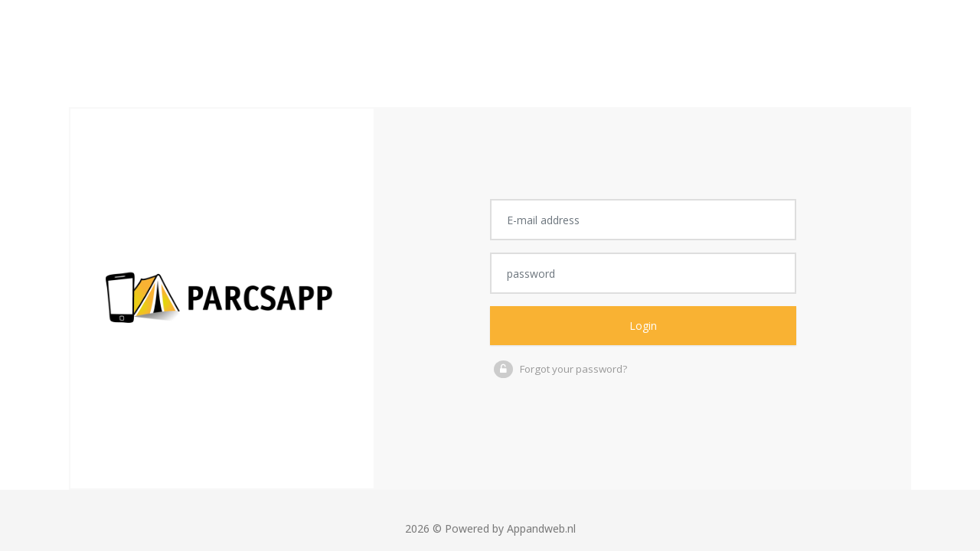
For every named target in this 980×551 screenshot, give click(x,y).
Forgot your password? (573, 369)
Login (644, 326)
